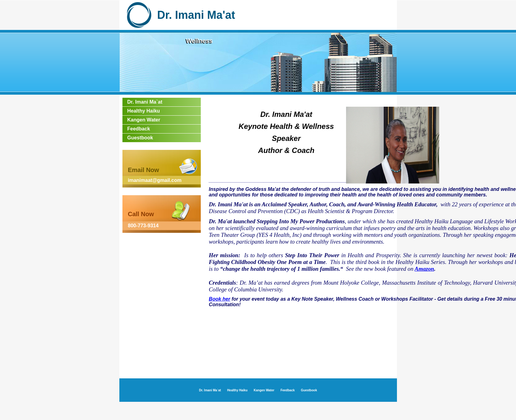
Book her (219, 299)
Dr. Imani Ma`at (145, 102)
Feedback (139, 129)
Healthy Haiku (144, 111)
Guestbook (140, 138)
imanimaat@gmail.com (155, 180)
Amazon (424, 269)
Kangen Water (144, 120)
